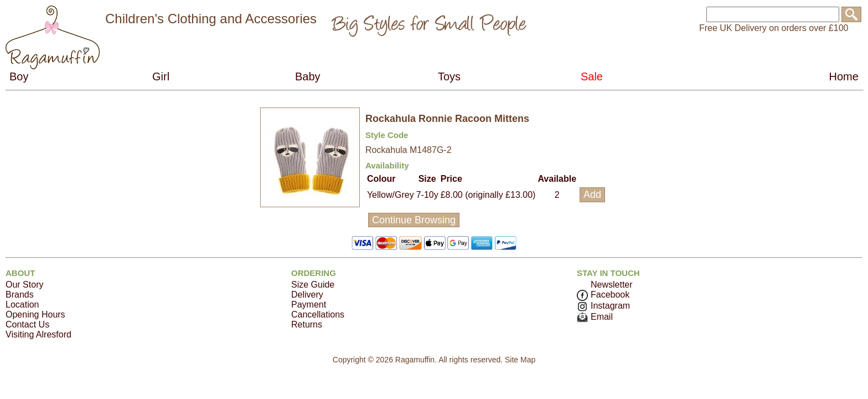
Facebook (603, 295)
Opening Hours (35, 314)
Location (22, 305)
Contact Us (27, 324)
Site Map (520, 360)
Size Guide (313, 285)
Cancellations (318, 314)
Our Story (24, 285)
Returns (307, 324)
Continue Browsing (414, 220)
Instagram (603, 306)
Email (595, 317)
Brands (20, 295)
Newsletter (612, 285)
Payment (309, 305)
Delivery (307, 295)
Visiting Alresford (38, 334)
